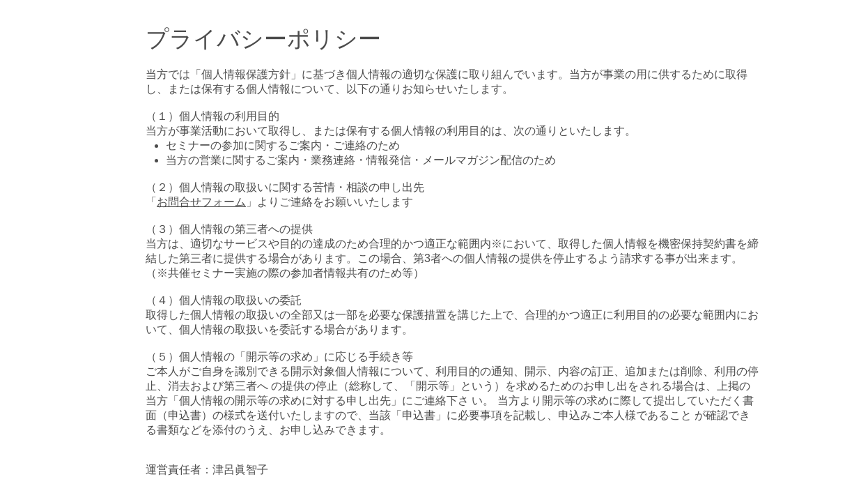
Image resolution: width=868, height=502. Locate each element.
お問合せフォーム (201, 202)
